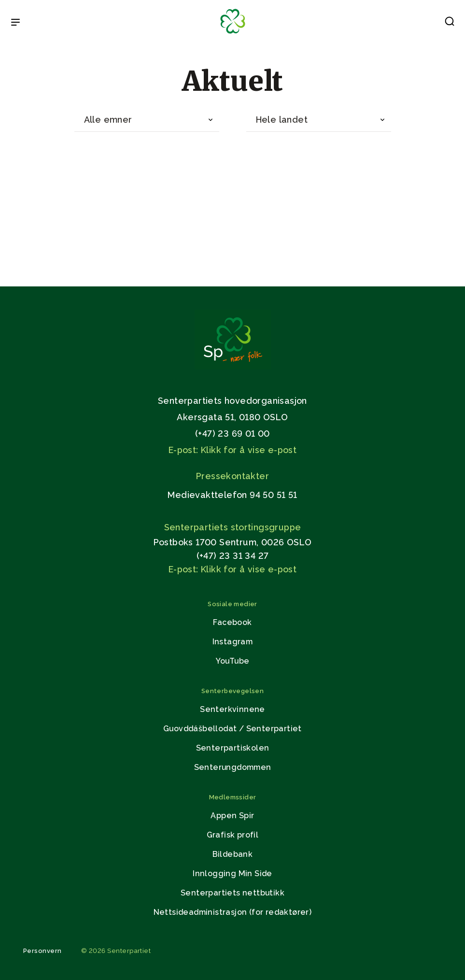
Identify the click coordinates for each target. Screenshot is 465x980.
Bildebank (233, 854)
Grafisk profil (233, 835)
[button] (450, 23)
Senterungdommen (233, 767)
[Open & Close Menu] (15, 23)
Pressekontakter (232, 476)
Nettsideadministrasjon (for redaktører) (233, 912)
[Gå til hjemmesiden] (233, 367)
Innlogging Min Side (232, 873)
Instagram (233, 642)
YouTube (233, 661)
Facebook (232, 622)
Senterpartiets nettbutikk (232, 893)
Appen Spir (232, 816)
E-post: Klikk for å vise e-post (232, 450)
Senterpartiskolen (233, 748)
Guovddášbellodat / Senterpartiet (232, 729)
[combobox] (147, 120)
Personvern (42, 951)
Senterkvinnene (232, 709)
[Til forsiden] (233, 34)
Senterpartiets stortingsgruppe (233, 527)
